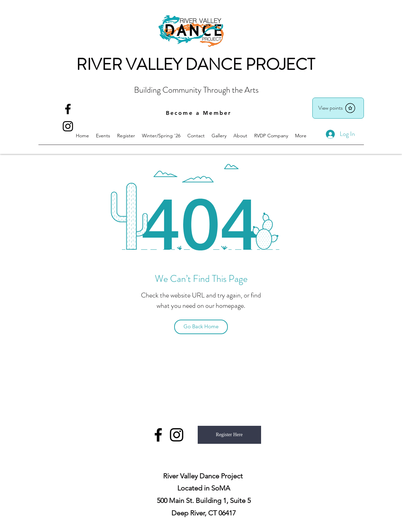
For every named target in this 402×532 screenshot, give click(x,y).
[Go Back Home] (201, 327)
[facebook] (68, 109)
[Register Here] (229, 435)
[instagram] (177, 435)
